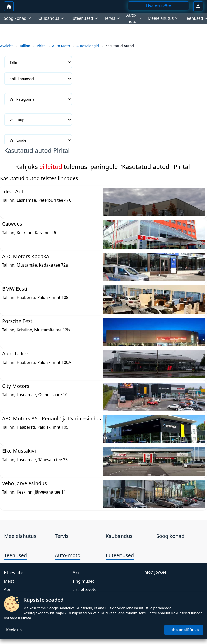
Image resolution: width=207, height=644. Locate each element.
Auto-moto (68, 555)
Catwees (12, 224)
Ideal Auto (14, 191)
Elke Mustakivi (19, 451)
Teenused (15, 555)
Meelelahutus (20, 536)
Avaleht (6, 46)
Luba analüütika (184, 630)
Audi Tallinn (16, 354)
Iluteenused (120, 555)
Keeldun (14, 630)
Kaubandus (119, 536)
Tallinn (25, 46)
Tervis (62, 536)
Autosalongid (88, 46)
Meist (9, 581)
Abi (7, 589)
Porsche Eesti (18, 321)
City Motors (16, 386)
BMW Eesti (15, 289)
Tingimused (83, 581)
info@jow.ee (155, 572)
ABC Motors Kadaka (25, 256)
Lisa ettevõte (84, 589)
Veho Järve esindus (24, 483)
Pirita (41, 46)
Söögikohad (170, 536)
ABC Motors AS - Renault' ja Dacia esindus (51, 418)
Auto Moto (61, 46)
